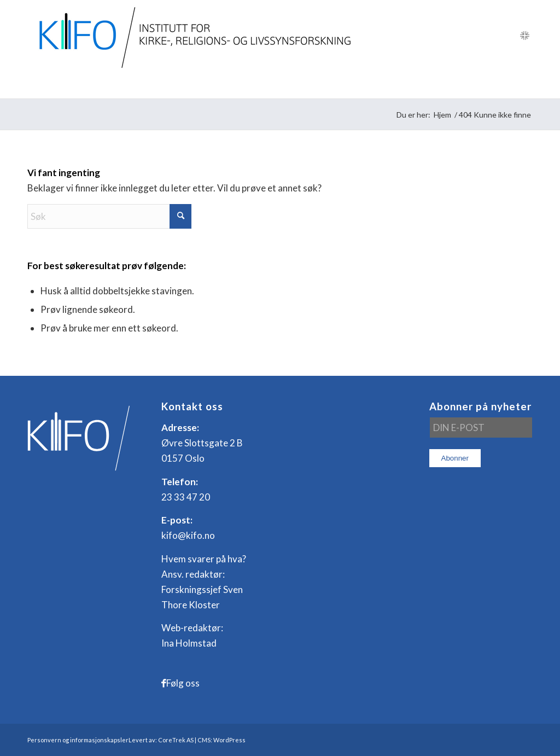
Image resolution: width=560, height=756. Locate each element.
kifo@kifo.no (188, 535)
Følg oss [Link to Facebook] (183, 683)
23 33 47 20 (186, 497)
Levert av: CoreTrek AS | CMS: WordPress (187, 740)
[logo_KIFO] (192, 36)
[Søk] (525, 85)
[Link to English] (524, 36)
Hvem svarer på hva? (204, 559)
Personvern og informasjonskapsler (78, 740)
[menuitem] (55, 85)
